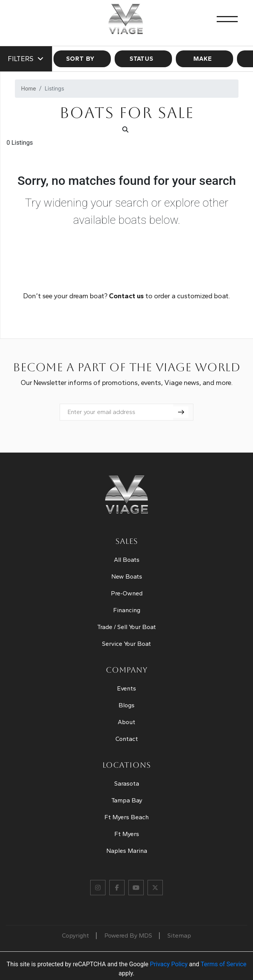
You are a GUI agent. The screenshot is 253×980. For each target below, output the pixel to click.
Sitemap (179, 936)
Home (28, 88)
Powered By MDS (128, 936)
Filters (26, 59)
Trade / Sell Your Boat (126, 627)
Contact (127, 739)
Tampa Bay (127, 800)
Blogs (126, 705)
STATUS (144, 59)
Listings (54, 88)
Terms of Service (224, 964)
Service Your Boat (126, 644)
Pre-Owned (127, 593)
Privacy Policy (169, 964)
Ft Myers (127, 834)
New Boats (127, 577)
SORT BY (82, 59)
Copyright (75, 936)
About (126, 722)
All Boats (127, 560)
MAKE (205, 59)
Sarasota (127, 784)
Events (126, 688)
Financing (127, 610)
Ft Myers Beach (126, 817)
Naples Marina (127, 851)
